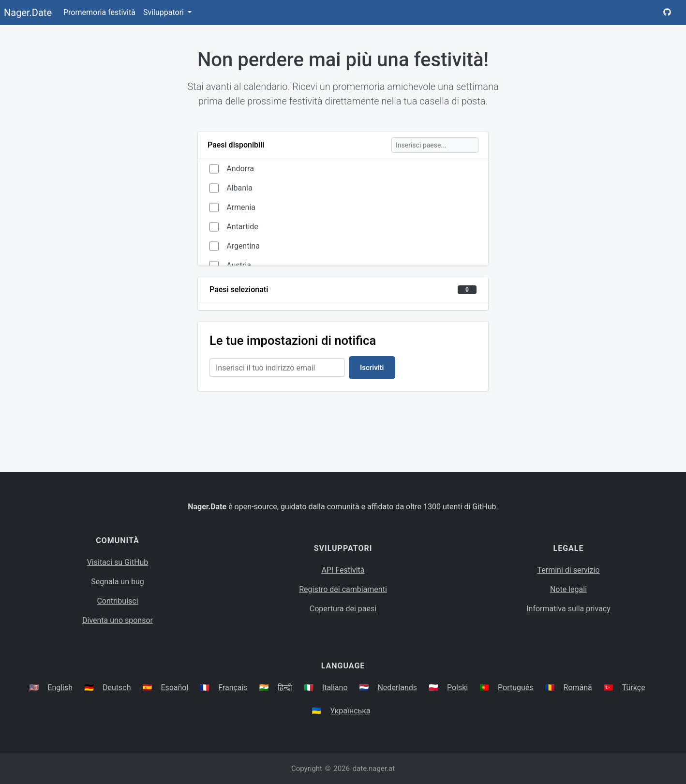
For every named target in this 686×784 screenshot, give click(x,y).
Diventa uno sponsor (118, 620)
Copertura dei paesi (343, 609)
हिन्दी (285, 688)
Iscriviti (372, 368)
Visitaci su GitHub (118, 562)
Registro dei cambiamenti (343, 589)
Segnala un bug (117, 582)
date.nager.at (374, 769)
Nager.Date (28, 13)
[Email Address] (277, 368)
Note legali (568, 589)
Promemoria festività (99, 12)
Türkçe (634, 688)
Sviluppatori (164, 12)
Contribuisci (117, 601)
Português (516, 688)
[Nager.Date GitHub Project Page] (667, 13)
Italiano (335, 688)
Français (233, 688)
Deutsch (117, 688)
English (60, 688)
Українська (350, 711)
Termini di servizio (568, 570)
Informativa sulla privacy (568, 609)
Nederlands (397, 688)
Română (578, 688)
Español (174, 688)
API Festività (343, 570)
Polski (457, 688)
